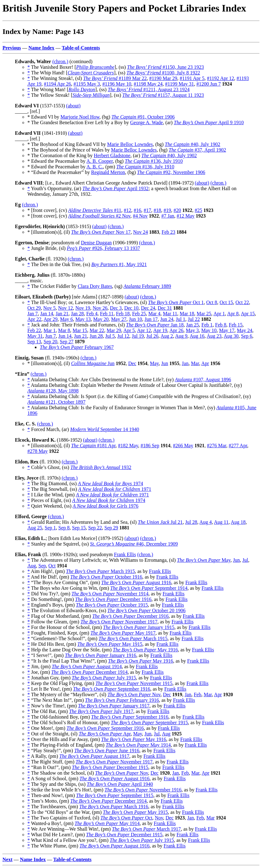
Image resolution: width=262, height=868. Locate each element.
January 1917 (114, 706)
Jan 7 (33, 314)
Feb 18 (123, 314)
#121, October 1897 (56, 402)
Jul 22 (194, 319)
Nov (134, 694)
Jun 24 (167, 319)
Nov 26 (100, 308)
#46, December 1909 (134, 544)
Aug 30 (231, 336)
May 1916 (145, 650)
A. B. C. (95, 167)
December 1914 (89, 672)
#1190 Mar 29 (163, 78)
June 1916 (107, 751)
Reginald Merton (108, 172)
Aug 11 (221, 522)
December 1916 (113, 599)
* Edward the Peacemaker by (57, 161)
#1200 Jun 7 (208, 84)
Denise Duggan (96, 243)
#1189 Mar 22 (115, 78)
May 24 (244, 330)
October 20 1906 (146, 610)
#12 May (186, 216)
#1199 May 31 (180, 84)
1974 (110, 483)
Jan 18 (155, 325)
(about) (73, 106)
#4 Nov (140, 216)
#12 (128, 210)
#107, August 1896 (203, 380)
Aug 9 (181, 336)
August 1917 (94, 756)
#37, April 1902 (197, 150)
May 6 (66, 319)
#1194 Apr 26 (57, 84)
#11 (95, 210)
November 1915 (134, 683)
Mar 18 (187, 314)
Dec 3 (116, 308)
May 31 (35, 336)
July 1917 (101, 711)
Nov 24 (141, 232)
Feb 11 (107, 314)
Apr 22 (34, 319)
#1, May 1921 (119, 264)
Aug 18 (238, 522)
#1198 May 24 (148, 84)
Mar (195, 363)
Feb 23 (168, 232)
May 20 (101, 319)
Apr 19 (160, 330)
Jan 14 (47, 314)
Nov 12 (66, 308)
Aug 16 (197, 336)
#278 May (37, 451)
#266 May (183, 446)
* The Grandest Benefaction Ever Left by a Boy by (79, 122)
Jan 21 (62, 314)
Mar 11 (170, 314)
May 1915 (110, 644)
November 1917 (119, 622)
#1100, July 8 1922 (163, 73)
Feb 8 (221, 325)
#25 (199, 210)
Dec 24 (148, 308)
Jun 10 (135, 319)
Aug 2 (167, 336)
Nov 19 (83, 308)
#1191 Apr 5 (192, 78)
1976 (106, 506)
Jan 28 (77, 314)
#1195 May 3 (87, 84)
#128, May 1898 (53, 391)
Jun (93, 363)
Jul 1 (181, 319)
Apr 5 (129, 330)
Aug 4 (206, 522)
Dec (132, 363)
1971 (115, 489)
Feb (198, 694)
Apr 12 (144, 330)
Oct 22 (242, 302)
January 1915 (139, 627)
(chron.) (60, 61)
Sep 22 (95, 528)
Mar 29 (114, 330)
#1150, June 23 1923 (165, 67)
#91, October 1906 (143, 117)
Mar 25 (204, 314)
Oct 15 (226, 302)
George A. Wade (146, 122)
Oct (52, 566)
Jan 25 (192, 325)
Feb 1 (207, 325)
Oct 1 (176, 302)
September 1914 (149, 588)
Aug (32, 566)
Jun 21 (81, 336)
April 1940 (120, 784)
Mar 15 (80, 330)
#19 (167, 210)
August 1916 (136, 582)
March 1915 (100, 571)
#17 (147, 210)
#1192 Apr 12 (220, 78)
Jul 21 (160, 522)
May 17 (227, 330)
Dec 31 (165, 308)
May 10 (209, 330)
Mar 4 (154, 314)
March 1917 (146, 829)
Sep (42, 566)
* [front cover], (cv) (48, 210)
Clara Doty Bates (95, 286)
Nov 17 (101, 232)
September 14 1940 (105, 429)
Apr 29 (51, 319)
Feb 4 (92, 314)
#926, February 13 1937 (103, 248)
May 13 (83, 319)
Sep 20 (50, 342)
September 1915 (149, 723)
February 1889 (147, 286)
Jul (245, 560)
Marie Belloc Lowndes (130, 144)
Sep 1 (50, 528)
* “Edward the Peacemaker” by (59, 172)
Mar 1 (50, 330)
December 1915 (110, 767)
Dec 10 (131, 308)
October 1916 (106, 577)
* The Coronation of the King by (61, 155)
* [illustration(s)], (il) (49, 232)
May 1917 (123, 633)
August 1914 (87, 666)
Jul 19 (138, 336)
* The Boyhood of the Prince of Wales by (69, 150)
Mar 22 (97, 330)
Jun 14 (65, 336)
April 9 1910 (209, 122)
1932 (101, 467)
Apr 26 (176, 330)
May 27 (119, 319)
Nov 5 (49, 308)
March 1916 (114, 807)
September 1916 (112, 689)
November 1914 (110, 594)
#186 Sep (150, 446)
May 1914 (138, 745)
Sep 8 (64, 528)
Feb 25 (139, 314)
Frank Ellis (125, 554)
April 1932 (116, 188)
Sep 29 (111, 528)
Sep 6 (246, 336)
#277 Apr (238, 446)
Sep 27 (67, 342)
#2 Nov (99, 216)
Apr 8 (233, 314)
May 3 (192, 330)
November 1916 (143, 790)
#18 (157, 210)
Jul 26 (152, 336)
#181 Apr (93, 446)
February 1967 (77, 347)
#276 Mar (217, 446)
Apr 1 (219, 314)
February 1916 (122, 700)
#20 (177, 210)
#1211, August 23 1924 (149, 89)
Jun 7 (50, 336)
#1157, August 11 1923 (163, 95)
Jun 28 (96, 336)
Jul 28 (191, 522)
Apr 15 (248, 314)
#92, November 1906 (171, 172)
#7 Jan (168, 216)
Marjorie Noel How (80, 117)
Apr (205, 363)
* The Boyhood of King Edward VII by (67, 144)
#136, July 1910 (154, 161)
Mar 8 (64, 330)
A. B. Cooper (100, 161)
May (154, 363)
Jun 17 (151, 319)
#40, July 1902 (193, 144)
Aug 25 (35, 528)
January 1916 (100, 655)
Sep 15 (79, 528)
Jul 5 (110, 336)
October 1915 (112, 605)
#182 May (128, 446)
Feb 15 (236, 325)
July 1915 (104, 678)
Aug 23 (214, 336)
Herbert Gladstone (112, 155)
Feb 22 (34, 330)
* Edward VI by (44, 117)
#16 (138, 210)
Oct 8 (212, 302)
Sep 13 (34, 342)
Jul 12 (123, 336)
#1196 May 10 (117, 84)
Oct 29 (34, 308)
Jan (185, 363)
